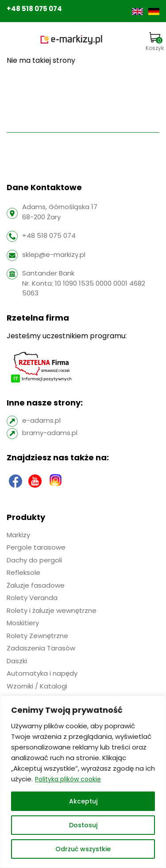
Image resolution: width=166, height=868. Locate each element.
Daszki (17, 661)
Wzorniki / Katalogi (37, 686)
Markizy (18, 535)
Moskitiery (23, 623)
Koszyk (155, 42)
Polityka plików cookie (68, 779)
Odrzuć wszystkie (83, 849)
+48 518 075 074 (34, 9)
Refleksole (23, 572)
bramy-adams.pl (50, 433)
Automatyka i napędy (42, 673)
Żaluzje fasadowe (36, 585)
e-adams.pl (41, 420)
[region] (83, 782)
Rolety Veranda (32, 598)
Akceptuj (83, 801)
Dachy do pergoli (34, 560)
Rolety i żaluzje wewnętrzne (52, 610)
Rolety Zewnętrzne (37, 636)
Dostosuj (83, 825)
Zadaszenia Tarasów (41, 648)
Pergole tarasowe (36, 547)
